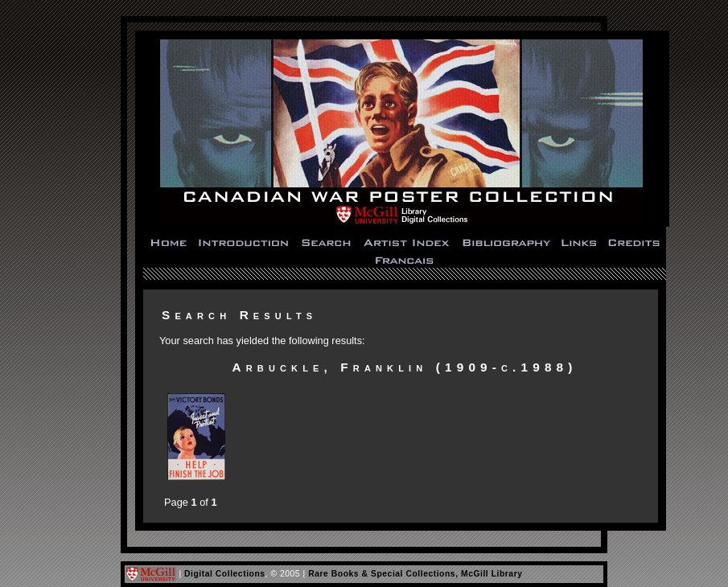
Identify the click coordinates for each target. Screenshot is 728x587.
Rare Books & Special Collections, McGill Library (415, 574)
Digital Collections (225, 574)
